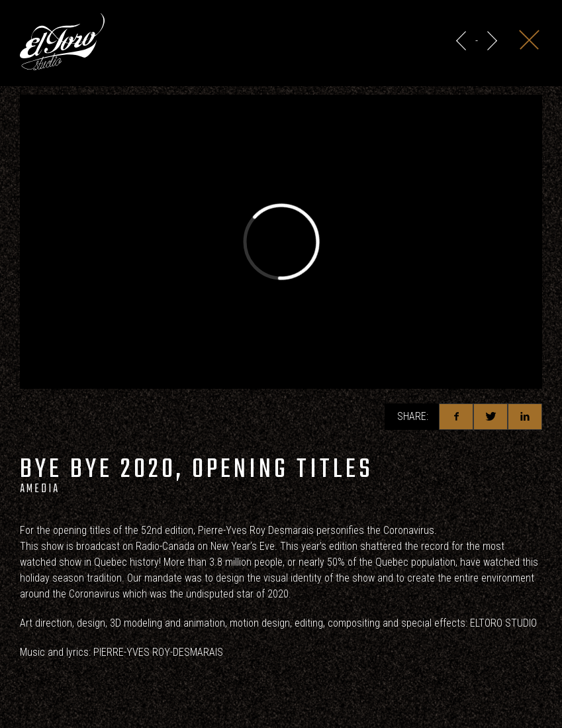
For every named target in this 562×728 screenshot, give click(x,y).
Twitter (491, 417)
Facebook (456, 417)
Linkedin (525, 417)
